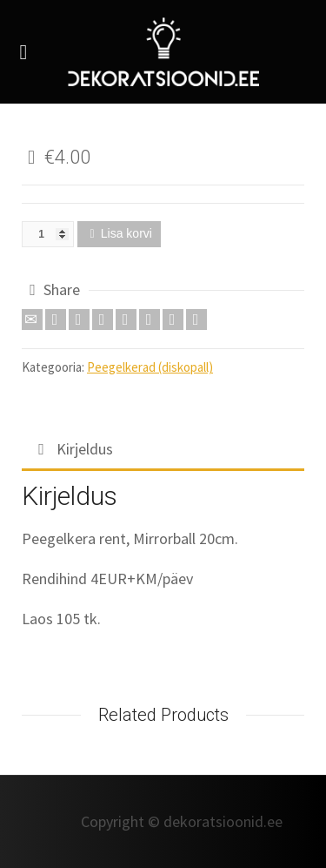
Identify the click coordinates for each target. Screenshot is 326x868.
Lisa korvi (126, 233)
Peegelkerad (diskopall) (150, 367)
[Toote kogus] (48, 234)
